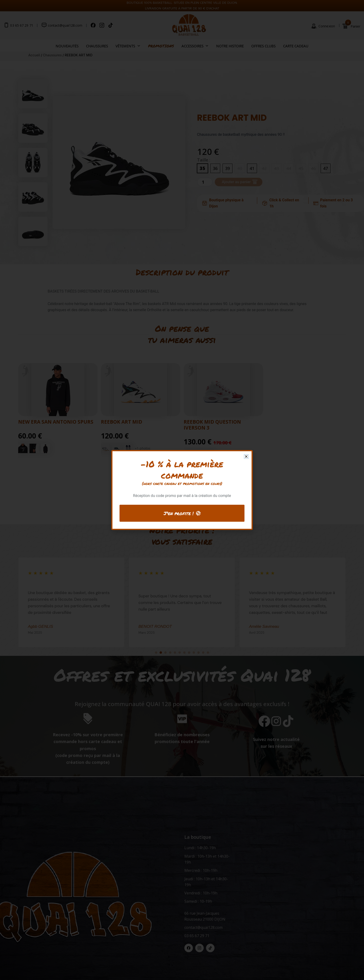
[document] (182, 490)
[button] (246, 457)
